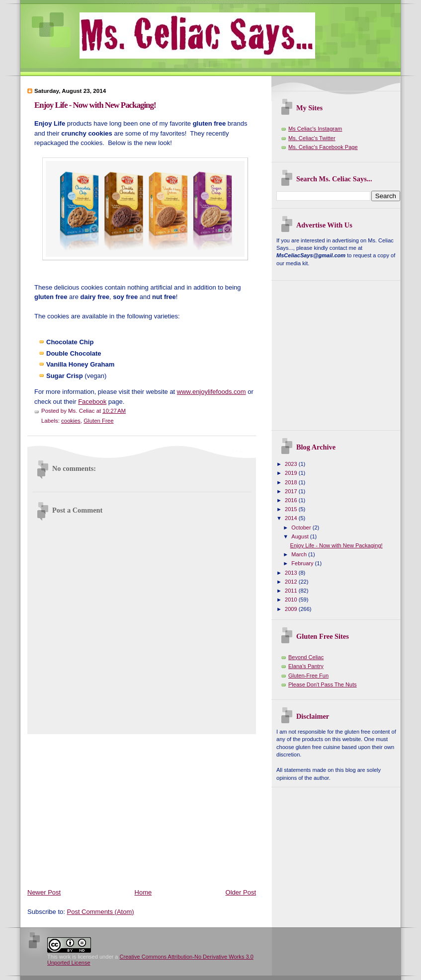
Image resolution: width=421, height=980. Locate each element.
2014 (292, 518)
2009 (292, 609)
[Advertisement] (144, 809)
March (300, 554)
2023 (292, 464)
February (303, 563)
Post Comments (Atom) (101, 912)
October (302, 528)
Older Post (241, 892)
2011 (292, 591)
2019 (292, 473)
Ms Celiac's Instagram (315, 129)
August (300, 536)
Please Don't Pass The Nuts (323, 684)
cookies (71, 421)
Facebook (92, 402)
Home (143, 892)
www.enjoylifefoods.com (211, 392)
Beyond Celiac (306, 657)
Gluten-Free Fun (308, 676)
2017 (292, 491)
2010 (292, 600)
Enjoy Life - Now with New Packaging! (95, 105)
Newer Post (44, 892)
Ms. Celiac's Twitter (312, 138)
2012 (292, 582)
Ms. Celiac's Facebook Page (323, 147)
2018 (292, 482)
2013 (292, 573)
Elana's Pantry (306, 666)
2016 (292, 500)
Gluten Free (98, 421)
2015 (292, 509)
